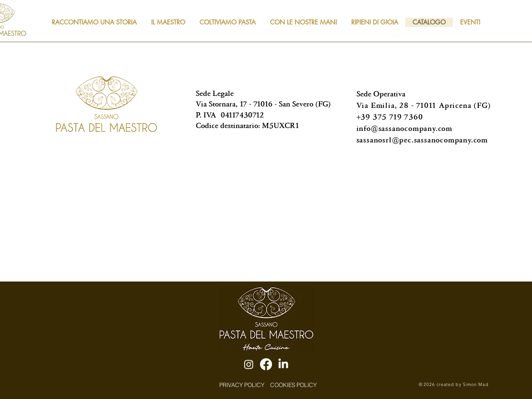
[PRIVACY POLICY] (242, 385)
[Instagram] (249, 364)
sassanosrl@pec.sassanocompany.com (422, 140)
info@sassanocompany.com (404, 128)
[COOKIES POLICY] (294, 385)
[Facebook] (266, 364)
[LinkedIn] (283, 364)
